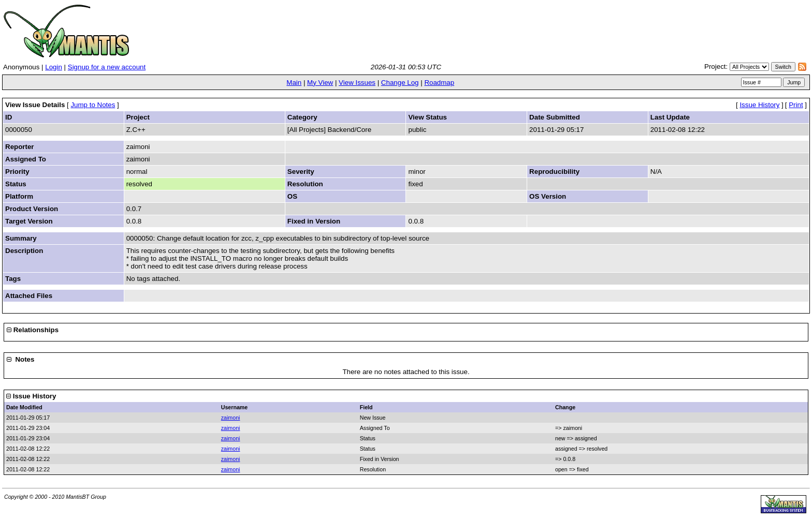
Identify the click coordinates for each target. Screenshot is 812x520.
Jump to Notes (93, 105)
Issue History (759, 105)
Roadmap (439, 83)
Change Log (400, 83)
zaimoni (231, 418)
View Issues (357, 83)
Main (294, 83)
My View (320, 83)
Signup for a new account (107, 67)
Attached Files (29, 296)
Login (54, 67)
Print (796, 105)
